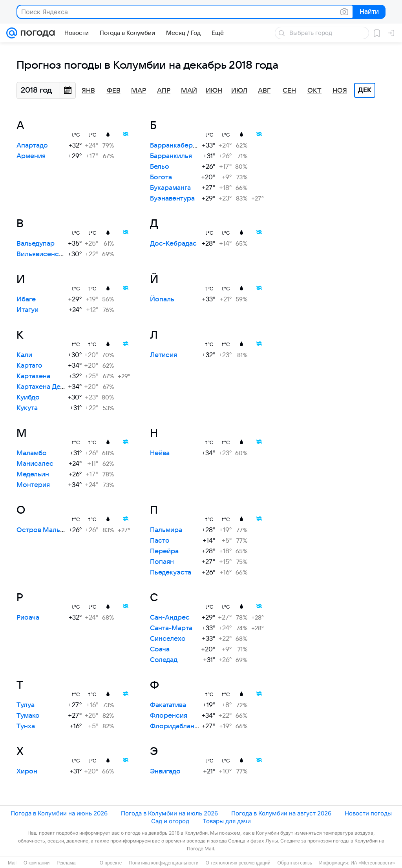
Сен (289, 91)
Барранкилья (171, 156)
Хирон (27, 771)
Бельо (160, 167)
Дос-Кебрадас (173, 244)
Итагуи (27, 310)
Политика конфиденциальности (164, 863)
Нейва (160, 453)
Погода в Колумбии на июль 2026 (169, 813)
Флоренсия (169, 716)
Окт (314, 91)
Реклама (66, 863)
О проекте (111, 863)
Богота (161, 177)
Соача (160, 649)
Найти (368, 12)
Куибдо (28, 398)
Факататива (168, 705)
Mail (12, 863)
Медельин (33, 474)
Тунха (26, 726)
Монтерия (33, 485)
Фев (114, 91)
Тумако (28, 716)
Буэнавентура (172, 199)
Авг (264, 91)
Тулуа (26, 705)
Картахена (33, 376)
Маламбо (32, 453)
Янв (88, 91)
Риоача (28, 618)
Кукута (27, 408)
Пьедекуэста (171, 573)
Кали (24, 355)
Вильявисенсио (42, 254)
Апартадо (32, 146)
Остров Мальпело (46, 530)
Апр (164, 91)
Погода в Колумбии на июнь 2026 (59, 813)
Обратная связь (295, 863)
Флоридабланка (176, 726)
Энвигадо (165, 771)
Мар (139, 91)
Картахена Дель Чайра (53, 387)
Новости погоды (368, 813)
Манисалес (35, 464)
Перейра (164, 551)
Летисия (164, 355)
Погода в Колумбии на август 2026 (281, 813)
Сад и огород (170, 821)
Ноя (340, 91)
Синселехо (168, 639)
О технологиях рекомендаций (238, 863)
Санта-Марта (171, 628)
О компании (37, 863)
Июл (239, 91)
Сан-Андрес (170, 618)
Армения (31, 156)
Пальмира (166, 530)
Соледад (164, 660)
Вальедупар (36, 244)
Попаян (162, 562)
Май (189, 91)
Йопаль (162, 299)
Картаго (29, 366)
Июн (214, 91)
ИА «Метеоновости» (373, 863)
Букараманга (170, 188)
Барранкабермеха (179, 146)
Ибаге (26, 299)
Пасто (160, 541)
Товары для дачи (227, 821)
